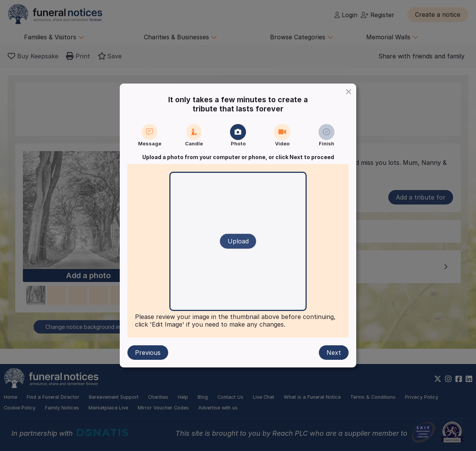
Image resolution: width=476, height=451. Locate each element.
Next (334, 353)
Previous (148, 353)
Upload (238, 241)
